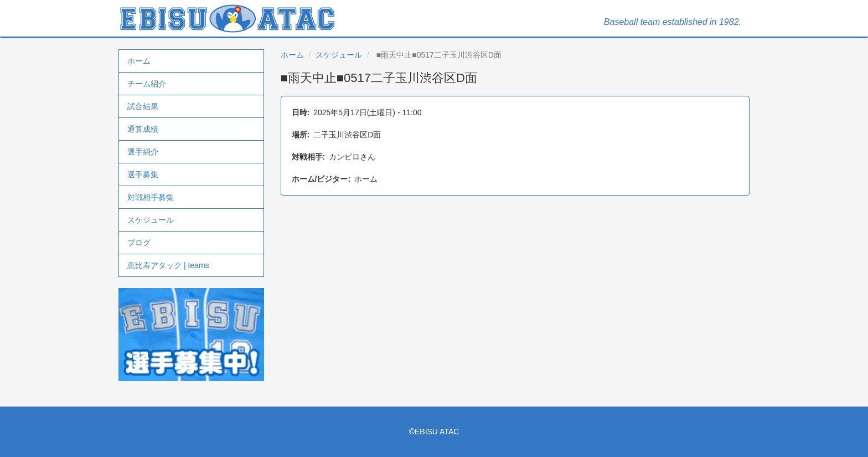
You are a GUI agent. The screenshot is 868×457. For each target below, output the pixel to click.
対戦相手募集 (151, 197)
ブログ (139, 243)
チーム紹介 (147, 84)
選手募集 (143, 174)
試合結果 (143, 106)
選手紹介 (143, 152)
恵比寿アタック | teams (168, 265)
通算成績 (143, 129)
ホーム (139, 61)
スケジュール (151, 220)
